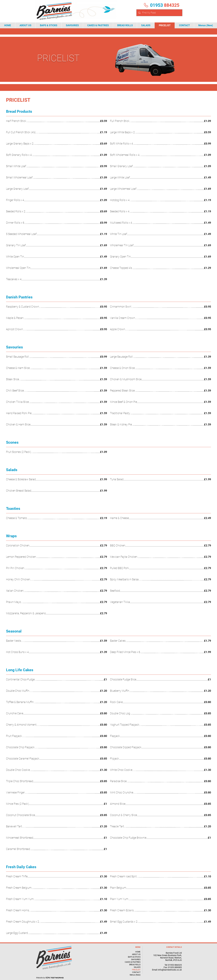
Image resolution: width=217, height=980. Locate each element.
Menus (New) (135, 975)
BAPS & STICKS (134, 957)
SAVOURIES (136, 960)
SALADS (137, 967)
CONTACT (136, 972)
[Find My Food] (159, 13)
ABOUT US (136, 954)
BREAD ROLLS (135, 965)
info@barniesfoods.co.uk (170, 970)
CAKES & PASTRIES (133, 962)
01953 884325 (175, 965)
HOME (138, 952)
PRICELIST (136, 970)
